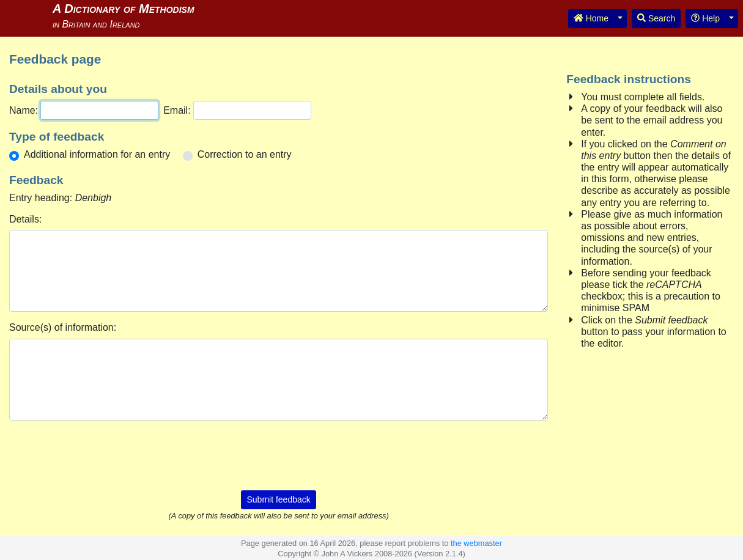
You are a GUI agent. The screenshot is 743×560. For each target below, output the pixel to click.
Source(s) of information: (63, 327)
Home (591, 18)
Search (656, 18)
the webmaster (476, 543)
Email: (177, 110)
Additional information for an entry (97, 154)
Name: (24, 110)
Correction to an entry (245, 154)
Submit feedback (278, 499)
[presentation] (279, 454)
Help (705, 18)
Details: (25, 219)
